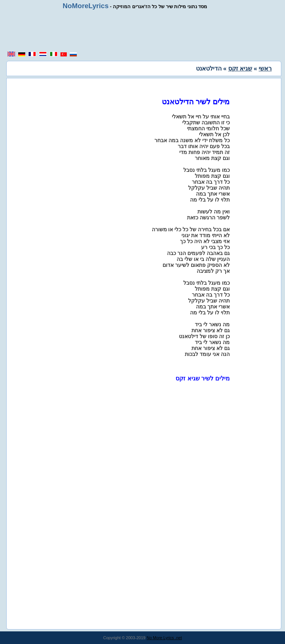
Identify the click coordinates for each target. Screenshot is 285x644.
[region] (142, 30)
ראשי (265, 68)
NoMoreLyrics (86, 6)
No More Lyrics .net (164, 638)
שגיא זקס (240, 68)
